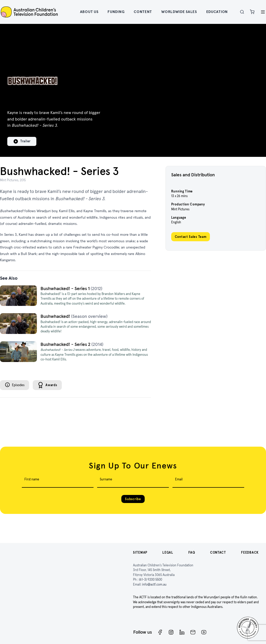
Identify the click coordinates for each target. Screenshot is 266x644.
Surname (106, 479)
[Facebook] (160, 632)
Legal (168, 552)
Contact (218, 552)
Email (179, 479)
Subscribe (133, 499)
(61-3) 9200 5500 (151, 579)
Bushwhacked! (56, 316)
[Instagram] (171, 632)
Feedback (250, 552)
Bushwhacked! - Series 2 (66, 344)
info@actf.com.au (154, 584)
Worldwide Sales (179, 12)
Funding (116, 12)
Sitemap (140, 552)
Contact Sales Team (191, 237)
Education (217, 12)
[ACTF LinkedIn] (182, 632)
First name (32, 479)
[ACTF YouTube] (204, 632)
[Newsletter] (193, 632)
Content (143, 12)
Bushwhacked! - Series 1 (66, 289)
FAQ (192, 552)
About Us (89, 12)
